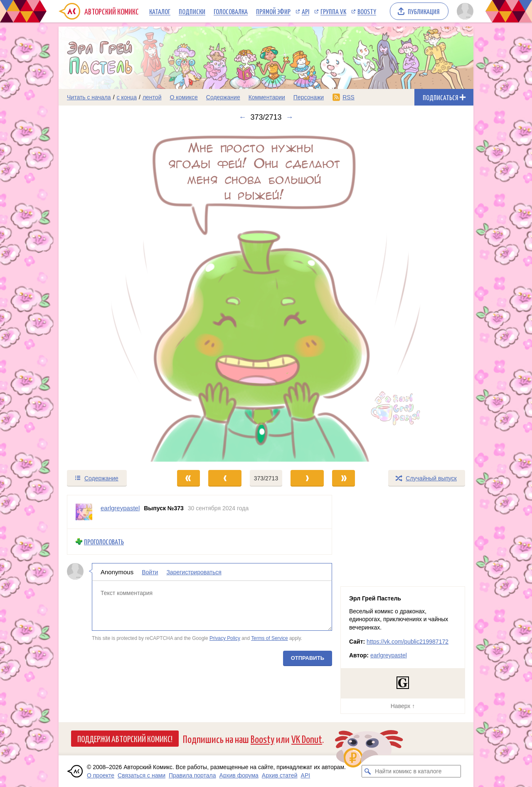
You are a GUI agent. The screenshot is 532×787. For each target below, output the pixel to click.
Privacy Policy (225, 638)
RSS (349, 97)
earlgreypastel (389, 655)
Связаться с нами (142, 775)
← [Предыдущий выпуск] (242, 117)
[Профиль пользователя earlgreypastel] (84, 512)
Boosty (367, 11)
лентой (152, 97)
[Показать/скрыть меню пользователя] (464, 11)
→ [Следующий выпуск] (290, 117)
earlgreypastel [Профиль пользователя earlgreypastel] (120, 508)
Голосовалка (231, 11)
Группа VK (333, 11)
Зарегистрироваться (194, 572)
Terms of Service (270, 638)
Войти (150, 572)
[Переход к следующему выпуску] (266, 295)
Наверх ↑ (403, 706)
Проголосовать (104, 542)
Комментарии (267, 97)
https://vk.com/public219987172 (408, 642)
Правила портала (192, 775)
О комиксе (183, 97)
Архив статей (280, 775)
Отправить (308, 658)
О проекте (101, 775)
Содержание (223, 97)
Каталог (160, 11)
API (305, 11)
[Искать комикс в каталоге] (368, 771)
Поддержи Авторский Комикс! (125, 738)
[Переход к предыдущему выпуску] (111, 295)
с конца (127, 97)
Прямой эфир (273, 11)
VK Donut (307, 739)
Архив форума (239, 775)
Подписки (192, 11)
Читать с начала (89, 97)
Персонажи (309, 97)
